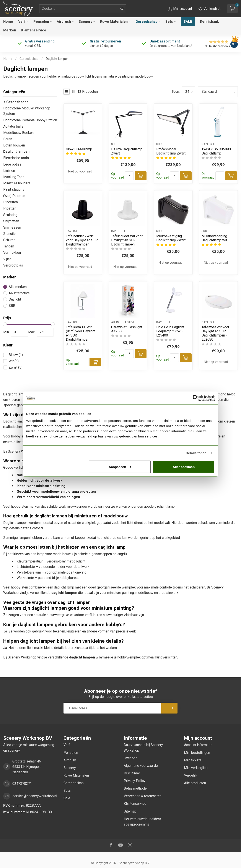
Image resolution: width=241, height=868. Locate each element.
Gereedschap (147, 22)
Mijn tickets (193, 760)
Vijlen (7, 259)
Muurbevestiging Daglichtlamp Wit (214, 238)
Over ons (131, 758)
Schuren (9, 240)
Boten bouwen (14, 145)
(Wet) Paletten (14, 196)
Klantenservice (34, 30)
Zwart (15, 367)
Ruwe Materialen (114, 22)
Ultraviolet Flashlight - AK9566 (128, 329)
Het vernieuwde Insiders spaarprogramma (142, 822)
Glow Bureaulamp (79, 149)
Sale (188, 22)
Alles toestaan (184, 467)
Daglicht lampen (57, 59)
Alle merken (18, 287)
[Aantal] (129, 176)
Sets (169, 22)
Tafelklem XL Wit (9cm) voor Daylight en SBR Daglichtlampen (81, 333)
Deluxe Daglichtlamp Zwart (127, 151)
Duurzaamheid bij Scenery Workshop (143, 748)
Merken (10, 30)
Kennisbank (209, 22)
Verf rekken (12, 253)
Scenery (85, 22)
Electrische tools (16, 158)
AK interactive (19, 293)
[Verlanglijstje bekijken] (209, 9)
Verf (22, 22)
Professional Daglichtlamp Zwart (171, 151)
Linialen (9, 171)
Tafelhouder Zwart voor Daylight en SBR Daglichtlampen (82, 240)
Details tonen (196, 453)
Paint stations (14, 189)
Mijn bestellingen (197, 753)
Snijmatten (11, 221)
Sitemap (130, 811)
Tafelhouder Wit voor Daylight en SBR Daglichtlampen (127, 240)
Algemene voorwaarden (142, 766)
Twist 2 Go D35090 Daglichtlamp (216, 151)
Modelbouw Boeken (18, 133)
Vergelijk (191, 775)
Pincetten (11, 202)
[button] (180, 9)
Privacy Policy (135, 781)
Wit (14, 361)
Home (8, 22)
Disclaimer (132, 773)
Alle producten (195, 783)
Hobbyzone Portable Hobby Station (30, 120)
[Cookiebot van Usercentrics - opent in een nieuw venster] (196, 398)
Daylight (15, 299)
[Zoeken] (122, 9)
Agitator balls (13, 126)
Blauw (16, 355)
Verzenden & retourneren (143, 796)
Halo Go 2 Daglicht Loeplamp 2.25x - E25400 (170, 331)
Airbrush (64, 22)
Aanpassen (120, 467)
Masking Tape (14, 177)
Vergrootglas (13, 265)
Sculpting (10, 215)
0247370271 (22, 784)
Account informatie (198, 745)
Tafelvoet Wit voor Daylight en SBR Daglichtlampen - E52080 (215, 333)
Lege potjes (12, 164)
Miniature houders (17, 183)
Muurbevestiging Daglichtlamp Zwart (171, 238)
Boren (8, 139)
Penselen (41, 22)
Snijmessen (12, 227)
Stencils (9, 234)
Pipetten (10, 208)
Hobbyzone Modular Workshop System (27, 111)
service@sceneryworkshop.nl (35, 796)
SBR (12, 306)
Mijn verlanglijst (196, 768)
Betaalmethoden (136, 788)
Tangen (9, 246)
